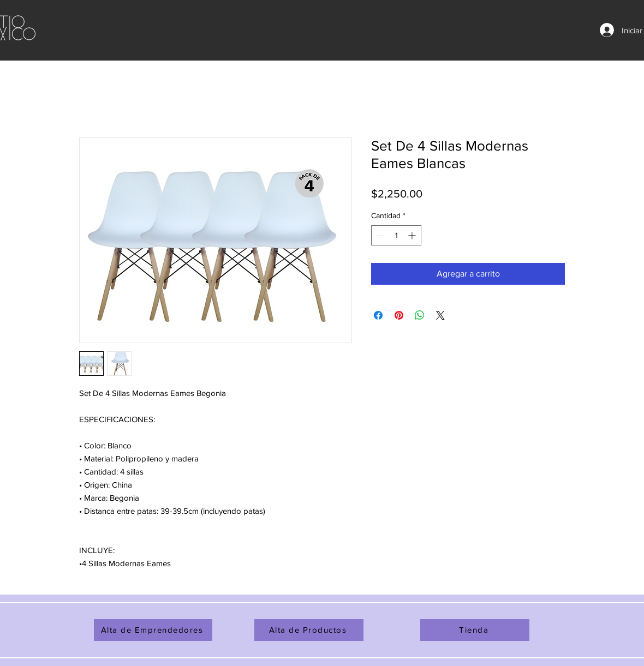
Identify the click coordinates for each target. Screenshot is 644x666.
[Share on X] (440, 315)
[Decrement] (380, 235)
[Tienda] (475, 630)
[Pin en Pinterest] (399, 315)
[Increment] (413, 235)
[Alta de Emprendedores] (153, 630)
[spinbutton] (396, 235)
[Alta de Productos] (309, 630)
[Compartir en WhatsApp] (420, 315)
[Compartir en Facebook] (378, 315)
